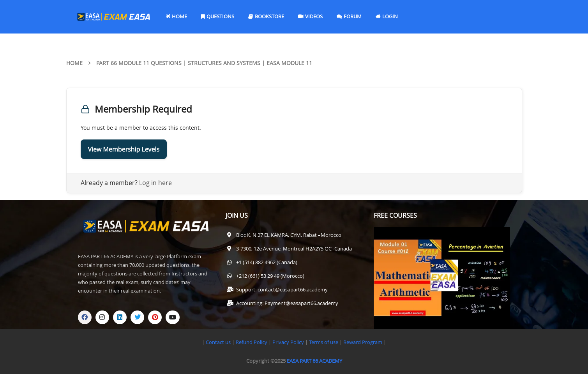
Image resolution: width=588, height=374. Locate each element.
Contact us (218, 342)
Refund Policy (251, 342)
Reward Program (363, 342)
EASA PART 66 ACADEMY (314, 361)
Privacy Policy (288, 342)
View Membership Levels (124, 149)
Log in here (155, 183)
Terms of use (324, 342)
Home (74, 63)
